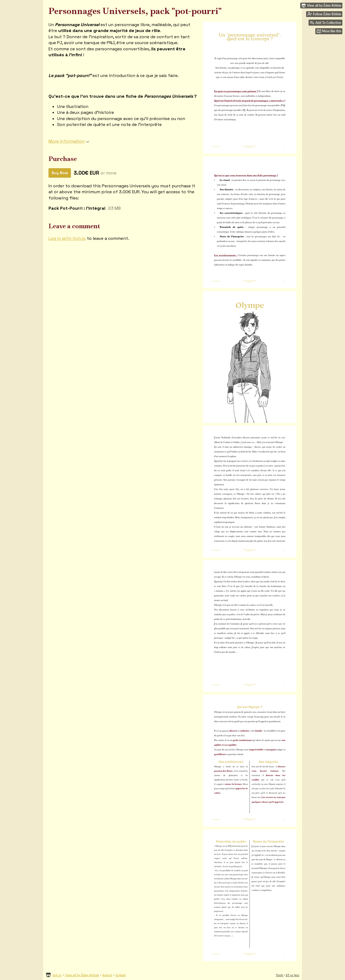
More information (69, 141)
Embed (121, 975)
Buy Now (60, 173)
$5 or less (292, 975)
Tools (280, 975)
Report (107, 975)
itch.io (57, 975)
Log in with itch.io (67, 238)
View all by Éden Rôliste (82, 975)
